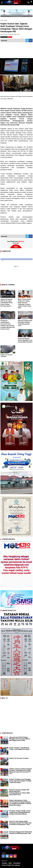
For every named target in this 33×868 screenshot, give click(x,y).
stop (10, 37)
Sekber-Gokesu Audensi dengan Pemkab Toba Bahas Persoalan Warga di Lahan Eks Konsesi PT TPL (20, 771)
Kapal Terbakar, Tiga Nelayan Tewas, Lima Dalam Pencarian (19, 749)
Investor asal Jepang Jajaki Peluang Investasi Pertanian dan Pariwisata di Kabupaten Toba (20, 823)
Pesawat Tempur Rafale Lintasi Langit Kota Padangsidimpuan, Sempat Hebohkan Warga (20, 812)
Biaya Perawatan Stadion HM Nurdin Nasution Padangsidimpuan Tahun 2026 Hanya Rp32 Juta (19, 792)
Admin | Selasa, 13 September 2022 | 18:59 (10, 34)
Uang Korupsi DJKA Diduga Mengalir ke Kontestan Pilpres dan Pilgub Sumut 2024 (20, 739)
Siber (10, 863)
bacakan (4, 37)
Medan (6, 20)
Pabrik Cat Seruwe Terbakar (19, 758)
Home (2, 20)
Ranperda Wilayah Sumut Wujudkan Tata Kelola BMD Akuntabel (25, 340)
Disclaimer (17, 863)
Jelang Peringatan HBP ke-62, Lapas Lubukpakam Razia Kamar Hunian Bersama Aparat (7, 303)
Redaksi (4, 863)
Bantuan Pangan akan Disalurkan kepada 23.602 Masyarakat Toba (21, 833)
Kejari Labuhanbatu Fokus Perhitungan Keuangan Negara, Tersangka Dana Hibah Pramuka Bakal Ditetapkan (20, 803)
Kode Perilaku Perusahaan (11, 865)
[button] (31, 1)
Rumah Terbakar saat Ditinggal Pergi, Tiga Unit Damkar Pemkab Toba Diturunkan (20, 781)
